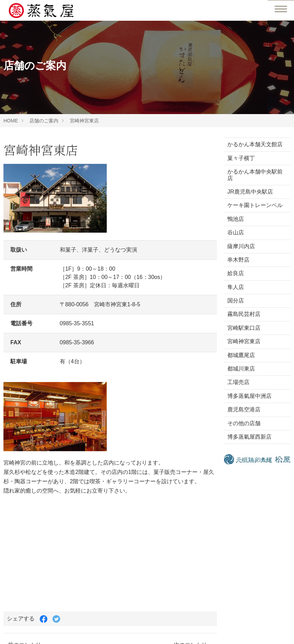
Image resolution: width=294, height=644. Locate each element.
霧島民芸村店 (244, 314)
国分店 (236, 301)
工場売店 (238, 382)
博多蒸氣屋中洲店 (249, 396)
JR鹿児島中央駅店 (250, 192)
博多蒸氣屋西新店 (249, 437)
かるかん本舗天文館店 (255, 144)
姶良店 (236, 273)
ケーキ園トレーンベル (255, 205)
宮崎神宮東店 (84, 121)
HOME (11, 121)
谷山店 (236, 232)
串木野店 (238, 260)
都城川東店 (241, 369)
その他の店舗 (244, 423)
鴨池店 (236, 219)
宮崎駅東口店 (244, 328)
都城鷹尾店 (241, 355)
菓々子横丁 (241, 158)
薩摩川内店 (241, 246)
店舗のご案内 (44, 121)
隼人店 (236, 287)
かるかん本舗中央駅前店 (255, 175)
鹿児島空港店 (244, 409)
